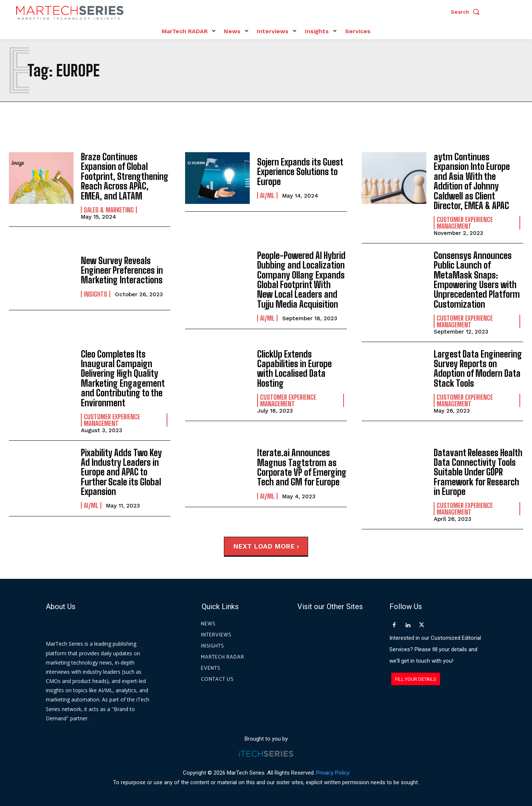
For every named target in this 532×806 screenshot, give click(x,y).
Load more (276, 546)
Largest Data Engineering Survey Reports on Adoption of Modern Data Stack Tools (478, 369)
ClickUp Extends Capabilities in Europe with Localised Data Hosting (294, 369)
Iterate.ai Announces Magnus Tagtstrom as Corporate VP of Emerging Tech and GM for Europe (302, 467)
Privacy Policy (333, 772)
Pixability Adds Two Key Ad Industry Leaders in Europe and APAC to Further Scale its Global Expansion (121, 472)
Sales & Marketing (109, 210)
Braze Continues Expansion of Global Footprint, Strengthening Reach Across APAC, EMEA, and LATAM (125, 176)
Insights (96, 294)
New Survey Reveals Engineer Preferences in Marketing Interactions (122, 270)
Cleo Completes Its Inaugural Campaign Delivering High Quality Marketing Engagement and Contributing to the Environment (123, 378)
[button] (467, 12)
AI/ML (267, 195)
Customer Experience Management (465, 223)
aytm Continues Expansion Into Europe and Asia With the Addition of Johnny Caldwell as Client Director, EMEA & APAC (472, 181)
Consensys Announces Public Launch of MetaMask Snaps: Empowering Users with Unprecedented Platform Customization (477, 280)
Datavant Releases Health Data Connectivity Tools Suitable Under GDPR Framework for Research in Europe (478, 472)
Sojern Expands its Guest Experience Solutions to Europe (300, 172)
